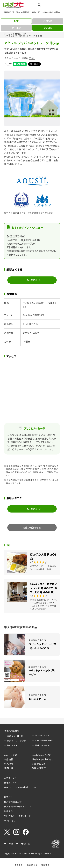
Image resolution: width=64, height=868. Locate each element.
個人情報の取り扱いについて (18, 806)
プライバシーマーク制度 (15, 844)
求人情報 (9, 764)
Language (50, 5)
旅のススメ (12, 745)
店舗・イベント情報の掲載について (20, 787)
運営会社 (8, 797)
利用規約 (8, 811)
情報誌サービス (12, 783)
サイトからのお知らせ (43, 759)
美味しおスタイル (43, 745)
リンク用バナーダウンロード (17, 816)
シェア (8, 64)
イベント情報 (11, 755)
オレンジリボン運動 (44, 740)
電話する (45, 865)
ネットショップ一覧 (41, 755)
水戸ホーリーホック (16, 741)
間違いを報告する (32, 527)
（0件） (32, 58)
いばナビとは (39, 764)
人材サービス (10, 778)
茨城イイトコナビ (15, 736)
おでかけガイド (42, 735)
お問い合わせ (39, 768)
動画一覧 (9, 768)
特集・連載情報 (12, 731)
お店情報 (9, 759)
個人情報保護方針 (13, 802)
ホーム (7, 34)
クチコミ (19, 865)
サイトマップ (10, 821)
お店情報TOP (19, 34)
